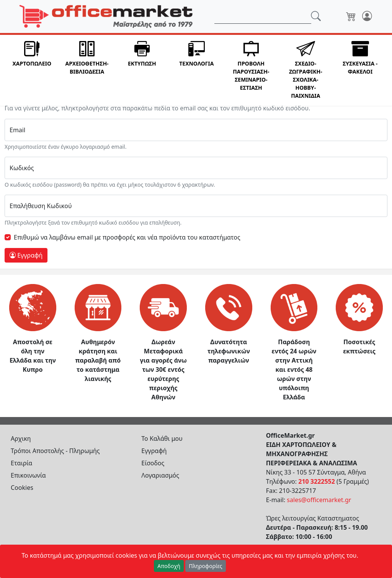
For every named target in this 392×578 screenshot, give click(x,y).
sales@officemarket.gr (319, 500)
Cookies (22, 488)
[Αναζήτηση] (263, 16)
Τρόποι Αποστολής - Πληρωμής (55, 451)
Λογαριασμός (160, 475)
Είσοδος (153, 463)
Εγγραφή (26, 255)
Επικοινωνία (28, 475)
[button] (32, 70)
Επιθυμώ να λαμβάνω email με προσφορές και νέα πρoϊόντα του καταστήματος (127, 237)
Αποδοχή (169, 566)
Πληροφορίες (206, 566)
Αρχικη (21, 438)
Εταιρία (21, 463)
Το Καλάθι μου (162, 438)
